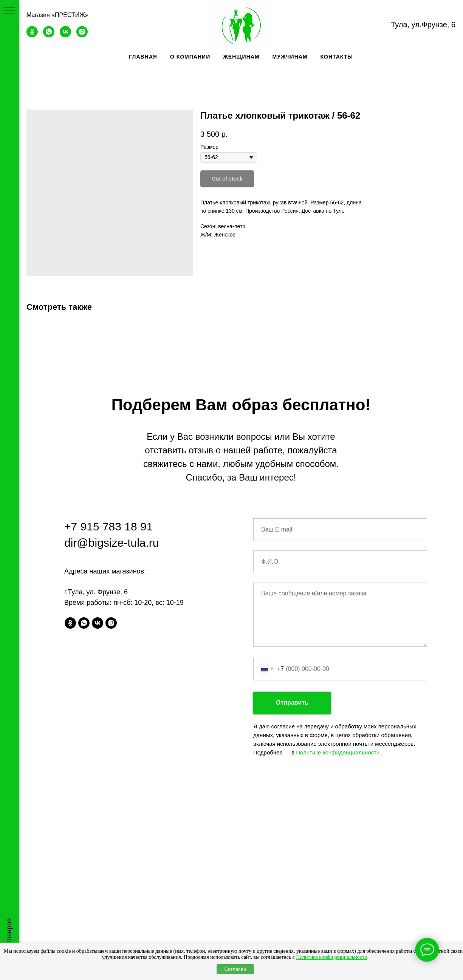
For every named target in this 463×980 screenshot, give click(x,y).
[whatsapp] (49, 35)
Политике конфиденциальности (332, 957)
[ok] (32, 35)
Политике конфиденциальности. (338, 752)
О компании (190, 57)
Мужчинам (290, 57)
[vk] (65, 35)
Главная (143, 57)
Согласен (235, 969)
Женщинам (241, 57)
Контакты (337, 57)
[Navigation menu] (9, 11)
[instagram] (82, 35)
